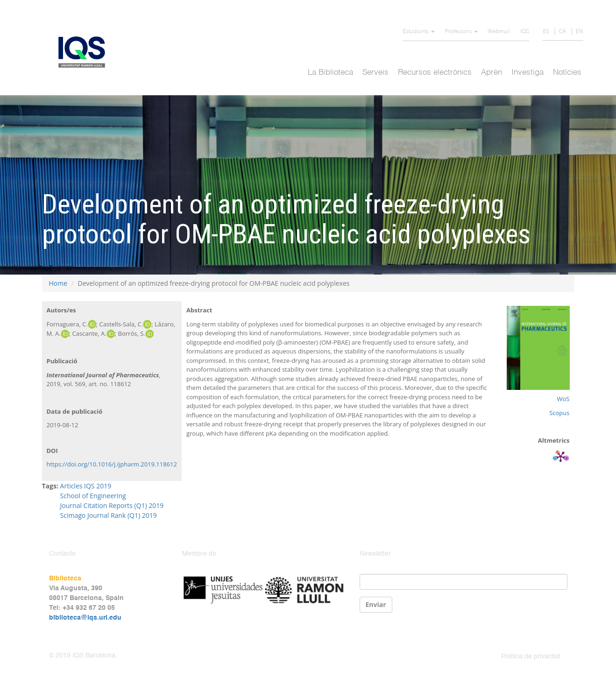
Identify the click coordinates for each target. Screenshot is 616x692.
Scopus (559, 413)
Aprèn (492, 73)
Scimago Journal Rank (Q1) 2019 (109, 515)
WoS (563, 399)
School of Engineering (93, 496)
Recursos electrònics (435, 73)
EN (580, 31)
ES (546, 31)
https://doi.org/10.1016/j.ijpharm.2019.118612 (112, 464)
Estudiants (419, 32)
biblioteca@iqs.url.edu (85, 618)
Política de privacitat (531, 657)
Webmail (499, 32)
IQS (525, 32)
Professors (461, 32)
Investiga (527, 73)
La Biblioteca (330, 73)
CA (563, 31)
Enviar (376, 604)
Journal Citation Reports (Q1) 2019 (112, 505)
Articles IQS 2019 (86, 486)
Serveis (375, 73)
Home (58, 283)
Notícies (567, 73)
